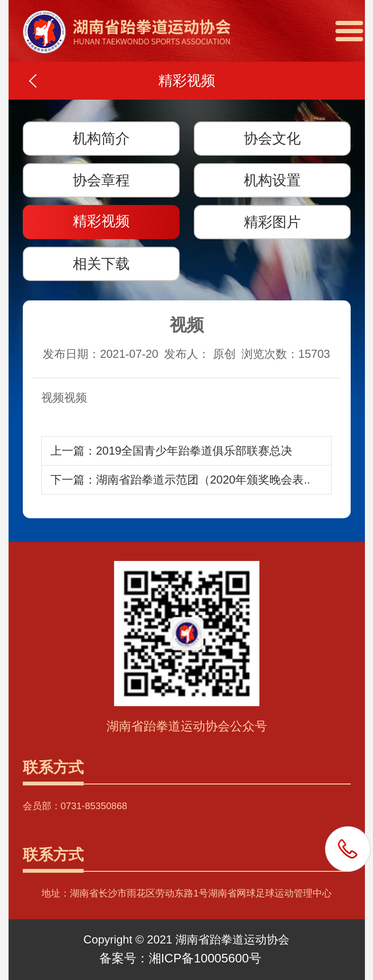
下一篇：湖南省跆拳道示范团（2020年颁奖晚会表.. (180, 480)
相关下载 (101, 264)
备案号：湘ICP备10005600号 (180, 958)
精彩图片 (272, 222)
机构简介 (101, 138)
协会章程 (101, 180)
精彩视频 (101, 221)
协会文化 (272, 138)
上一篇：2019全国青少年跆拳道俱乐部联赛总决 (171, 451)
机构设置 (272, 180)
